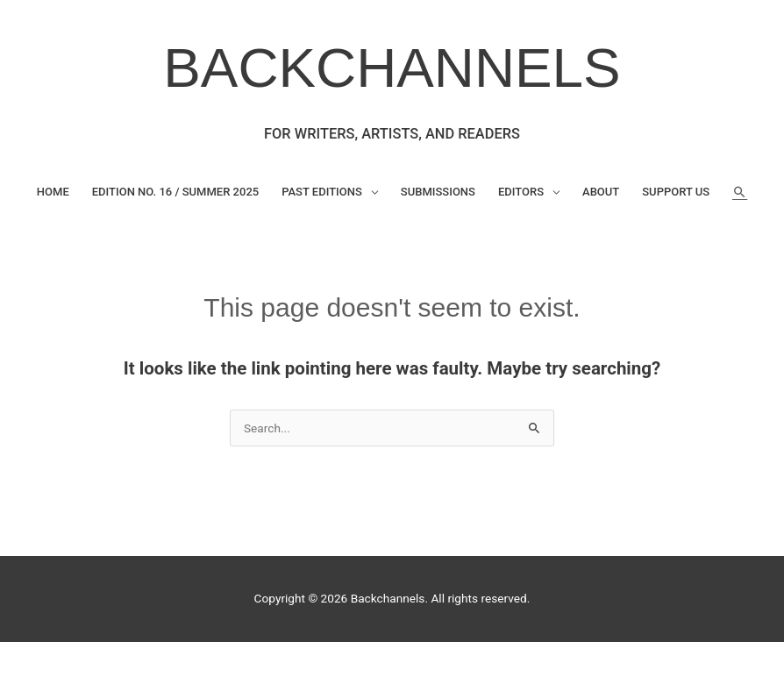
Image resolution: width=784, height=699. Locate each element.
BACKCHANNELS (392, 68)
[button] (740, 193)
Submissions (438, 192)
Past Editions (322, 192)
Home (53, 192)
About (601, 192)
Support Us (676, 192)
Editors (521, 192)
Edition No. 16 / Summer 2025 (175, 192)
